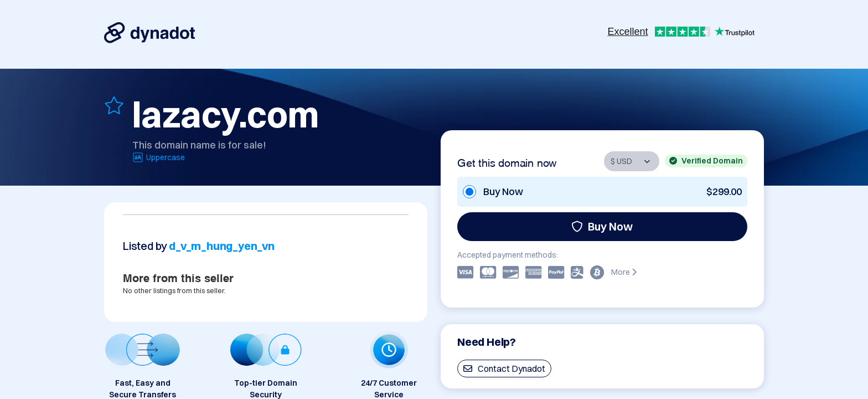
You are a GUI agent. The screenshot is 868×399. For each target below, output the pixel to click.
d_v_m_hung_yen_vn (222, 246)
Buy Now (602, 226)
